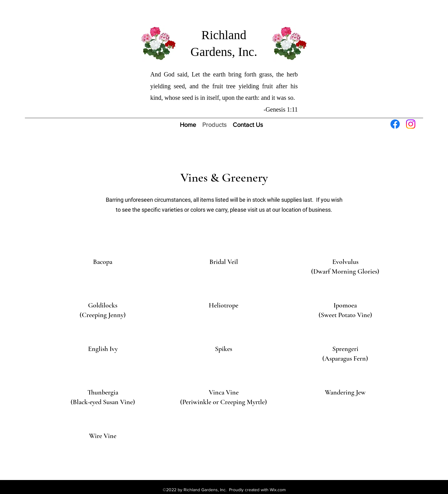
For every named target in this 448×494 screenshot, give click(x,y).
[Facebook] (395, 124)
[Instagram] (411, 124)
